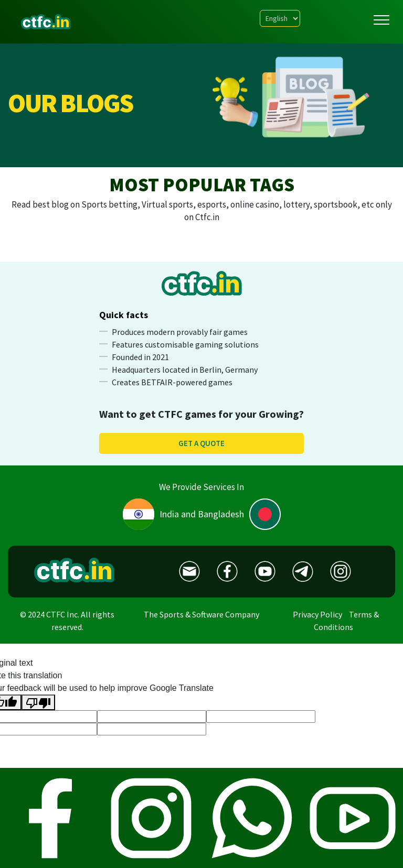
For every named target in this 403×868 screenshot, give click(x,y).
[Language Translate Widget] (280, 18)
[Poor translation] (38, 703)
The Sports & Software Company (201, 614)
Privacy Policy (317, 614)
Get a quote (201, 443)
